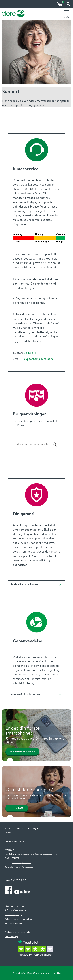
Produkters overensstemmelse (18, 932)
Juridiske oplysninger (13, 915)
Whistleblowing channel (15, 841)
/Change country (20, 910)
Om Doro (9, 832)
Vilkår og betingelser (13, 923)
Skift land (9, 910)
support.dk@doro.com (39, 359)
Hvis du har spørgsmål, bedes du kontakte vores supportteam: (31, 854)
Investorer (9, 837)
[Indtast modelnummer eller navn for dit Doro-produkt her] (32, 444)
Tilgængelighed (11, 928)
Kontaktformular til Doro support (19, 867)
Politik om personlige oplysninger (19, 919)
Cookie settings (11, 936)
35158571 (30, 353)
